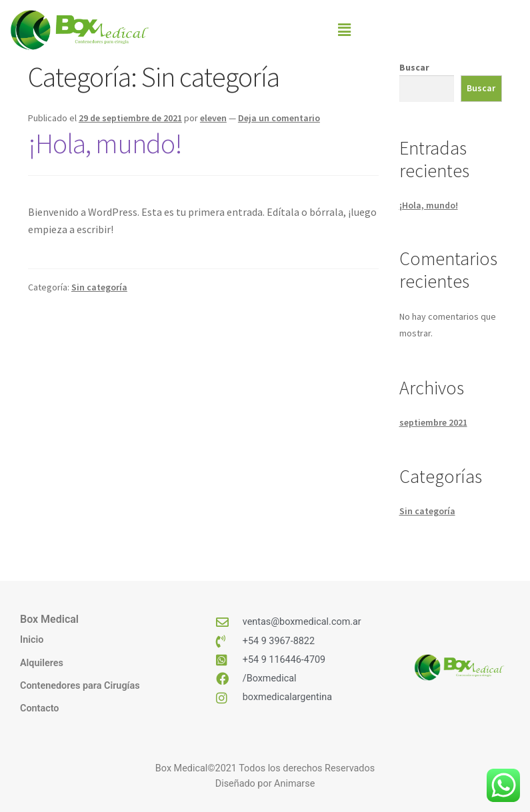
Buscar (414, 67)
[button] (345, 30)
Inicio (32, 640)
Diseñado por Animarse (265, 784)
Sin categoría (99, 287)
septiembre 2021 (433, 422)
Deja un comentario (279, 118)
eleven (213, 118)
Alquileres (42, 663)
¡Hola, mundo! (105, 143)
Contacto (39, 708)
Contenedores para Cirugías (80, 686)
